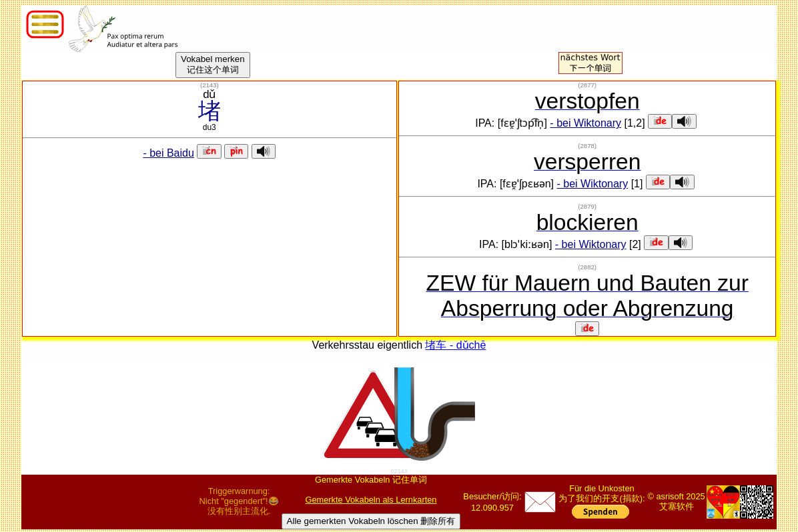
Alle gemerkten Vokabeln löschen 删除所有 (371, 521)
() (210, 85)
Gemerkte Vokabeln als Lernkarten (371, 500)
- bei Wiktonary (585, 123)
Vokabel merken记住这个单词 (213, 64)
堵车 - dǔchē (455, 345)
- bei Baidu (168, 153)
